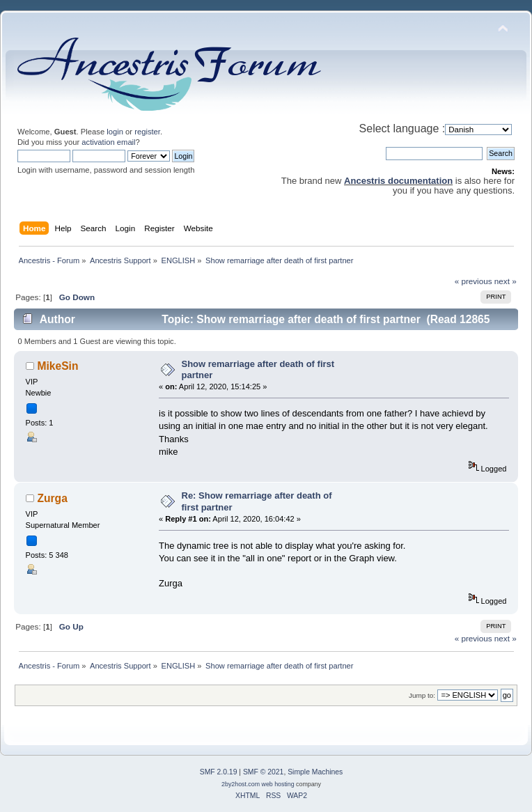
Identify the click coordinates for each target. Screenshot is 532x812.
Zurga (53, 498)
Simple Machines (315, 772)
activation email (108, 142)
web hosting (278, 784)
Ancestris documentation (398, 181)
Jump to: (422, 695)
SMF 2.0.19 (219, 772)
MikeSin (58, 366)
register (147, 132)
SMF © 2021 (263, 772)
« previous (474, 281)
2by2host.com (241, 784)
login (115, 132)
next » (506, 281)
